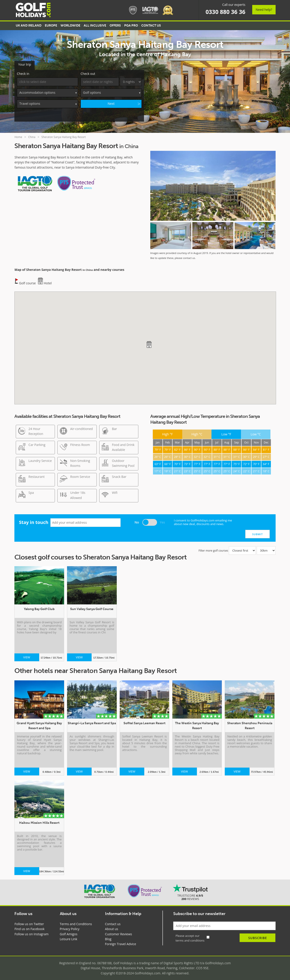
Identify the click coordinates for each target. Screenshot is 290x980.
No (137, 520)
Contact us (113, 921)
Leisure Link (69, 937)
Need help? (264, 10)
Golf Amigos (69, 931)
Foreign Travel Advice (121, 941)
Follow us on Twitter (29, 921)
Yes (162, 520)
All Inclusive (95, 26)
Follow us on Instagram (31, 931)
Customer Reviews (119, 931)
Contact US (151, 26)
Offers (115, 26)
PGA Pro (131, 26)
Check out (88, 71)
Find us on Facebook (29, 926)
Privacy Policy (70, 926)
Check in (23, 71)
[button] (149, 342)
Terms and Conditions (76, 921)
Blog (108, 937)
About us (112, 926)
